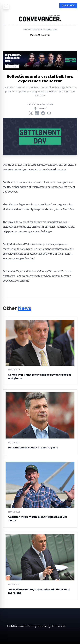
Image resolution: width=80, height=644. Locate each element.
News (25, 308)
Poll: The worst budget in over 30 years (33, 448)
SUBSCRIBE (68, 5)
